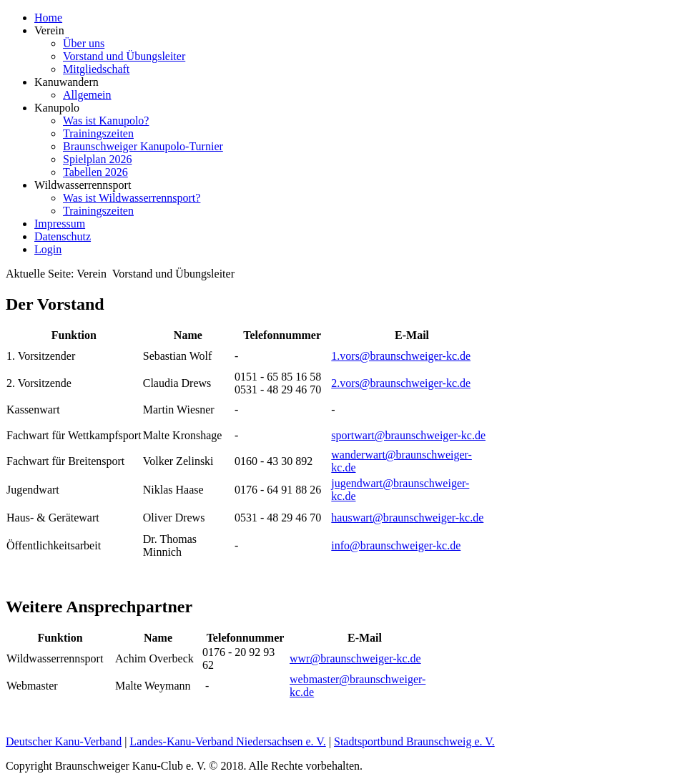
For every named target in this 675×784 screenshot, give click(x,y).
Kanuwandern (66, 82)
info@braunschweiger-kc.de (396, 545)
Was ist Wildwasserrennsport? (132, 198)
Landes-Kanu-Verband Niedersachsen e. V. (227, 741)
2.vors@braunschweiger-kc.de (401, 383)
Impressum (60, 224)
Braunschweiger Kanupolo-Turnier (143, 146)
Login (48, 249)
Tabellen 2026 (95, 172)
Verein (49, 30)
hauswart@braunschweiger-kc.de (407, 518)
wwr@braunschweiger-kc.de (355, 658)
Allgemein (87, 95)
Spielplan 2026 (97, 159)
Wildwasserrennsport (83, 185)
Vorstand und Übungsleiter (124, 56)
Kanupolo (57, 108)
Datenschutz (63, 236)
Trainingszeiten (98, 133)
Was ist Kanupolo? (106, 121)
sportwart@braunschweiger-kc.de (408, 435)
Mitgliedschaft (96, 69)
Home (48, 18)
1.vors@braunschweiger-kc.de (401, 356)
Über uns (84, 43)
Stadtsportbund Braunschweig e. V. (414, 741)
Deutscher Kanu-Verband (64, 741)
